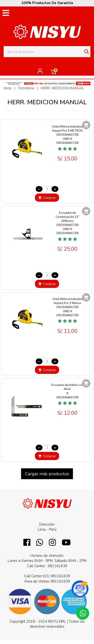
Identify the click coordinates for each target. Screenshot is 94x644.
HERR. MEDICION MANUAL (62, 88)
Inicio (8, 88)
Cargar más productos (47, 474)
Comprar (47, 198)
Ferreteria (27, 88)
